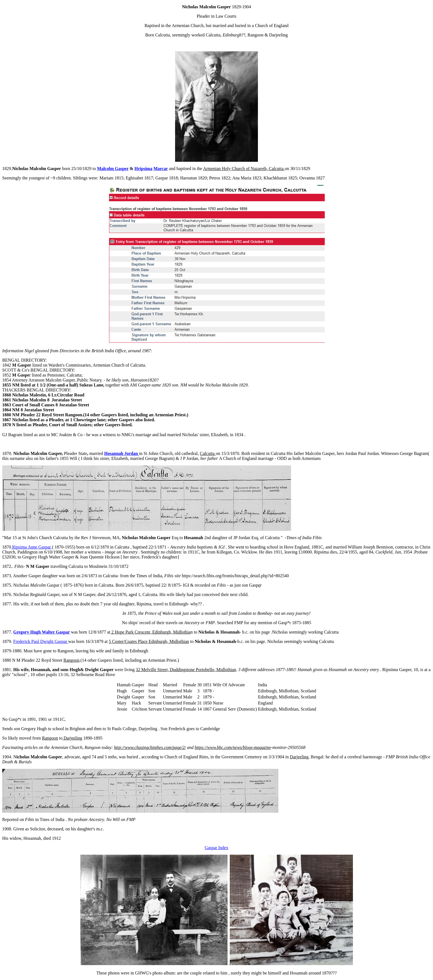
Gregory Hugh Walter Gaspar (42, 632)
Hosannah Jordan (122, 453)
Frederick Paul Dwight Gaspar (41, 641)
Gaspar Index (216, 848)
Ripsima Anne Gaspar (31, 547)
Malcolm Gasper (113, 169)
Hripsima (143, 169)
